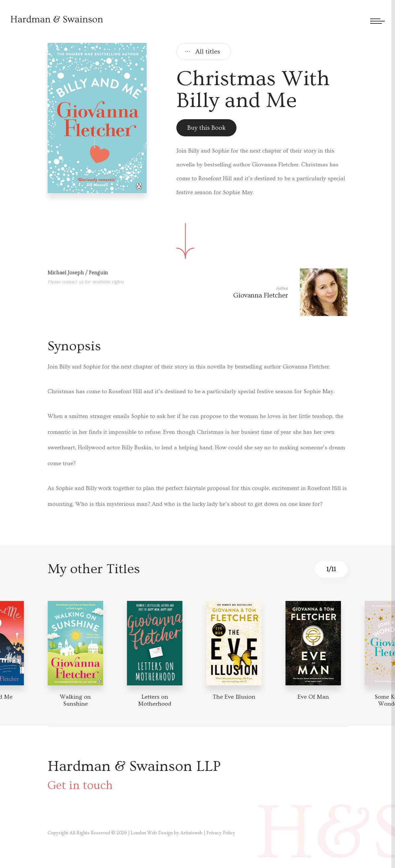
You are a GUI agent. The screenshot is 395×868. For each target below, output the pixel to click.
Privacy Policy (221, 833)
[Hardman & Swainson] (57, 19)
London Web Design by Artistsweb (167, 833)
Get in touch (80, 785)
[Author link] (290, 292)
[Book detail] (75, 643)
